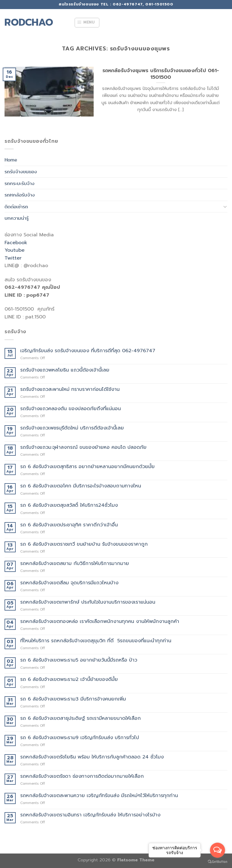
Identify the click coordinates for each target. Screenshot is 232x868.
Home (11, 160)
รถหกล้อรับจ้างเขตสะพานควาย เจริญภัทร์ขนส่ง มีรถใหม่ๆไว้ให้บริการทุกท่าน (99, 796)
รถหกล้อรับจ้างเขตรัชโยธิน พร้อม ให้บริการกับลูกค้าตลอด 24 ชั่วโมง (92, 757)
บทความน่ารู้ (17, 218)
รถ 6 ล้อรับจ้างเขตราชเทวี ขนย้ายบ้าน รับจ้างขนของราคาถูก (84, 544)
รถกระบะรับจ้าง (19, 183)
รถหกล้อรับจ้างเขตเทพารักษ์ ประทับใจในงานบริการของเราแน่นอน (88, 602)
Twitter (13, 258)
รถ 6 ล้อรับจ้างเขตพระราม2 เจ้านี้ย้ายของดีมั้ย (69, 680)
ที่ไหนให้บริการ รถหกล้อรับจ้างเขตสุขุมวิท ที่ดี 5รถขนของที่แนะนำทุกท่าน (96, 641)
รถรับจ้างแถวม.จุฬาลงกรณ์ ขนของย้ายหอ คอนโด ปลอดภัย (83, 447)
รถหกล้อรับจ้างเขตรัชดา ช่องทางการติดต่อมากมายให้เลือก (82, 776)
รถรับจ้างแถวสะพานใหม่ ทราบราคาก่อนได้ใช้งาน (70, 389)
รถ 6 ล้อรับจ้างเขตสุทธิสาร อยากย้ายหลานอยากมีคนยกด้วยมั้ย (87, 467)
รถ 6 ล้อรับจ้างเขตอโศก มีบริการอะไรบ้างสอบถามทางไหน (81, 486)
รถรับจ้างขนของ (21, 172)
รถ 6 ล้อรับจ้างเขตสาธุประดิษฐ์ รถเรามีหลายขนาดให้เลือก (81, 718)
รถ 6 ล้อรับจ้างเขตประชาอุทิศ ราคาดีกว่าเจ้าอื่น (69, 525)
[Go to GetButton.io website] (217, 862)
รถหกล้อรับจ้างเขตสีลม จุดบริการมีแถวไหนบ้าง (69, 583)
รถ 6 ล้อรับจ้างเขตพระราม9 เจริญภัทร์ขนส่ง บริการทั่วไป (80, 738)
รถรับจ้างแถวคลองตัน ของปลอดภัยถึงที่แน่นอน (71, 409)
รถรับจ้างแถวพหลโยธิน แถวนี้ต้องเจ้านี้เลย (65, 370)
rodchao (29, 23)
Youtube (14, 250)
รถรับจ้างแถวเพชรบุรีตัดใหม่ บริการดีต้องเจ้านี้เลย (72, 428)
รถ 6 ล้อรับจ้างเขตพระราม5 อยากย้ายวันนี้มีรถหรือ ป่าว (79, 660)
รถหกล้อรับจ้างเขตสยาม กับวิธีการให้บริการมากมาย (75, 564)
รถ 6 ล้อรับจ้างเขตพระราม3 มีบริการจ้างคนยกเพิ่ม (73, 699)
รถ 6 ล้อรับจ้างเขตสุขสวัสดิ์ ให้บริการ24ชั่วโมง (69, 505)
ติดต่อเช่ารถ (16, 207)
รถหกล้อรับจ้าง (20, 195)
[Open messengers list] (217, 850)
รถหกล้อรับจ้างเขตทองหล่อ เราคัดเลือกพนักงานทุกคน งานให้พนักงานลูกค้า (100, 622)
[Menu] (87, 23)
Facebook (16, 243)
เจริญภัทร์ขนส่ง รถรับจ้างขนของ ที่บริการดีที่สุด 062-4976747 (88, 351)
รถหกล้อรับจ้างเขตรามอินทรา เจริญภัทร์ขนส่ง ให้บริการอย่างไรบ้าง (90, 815)
